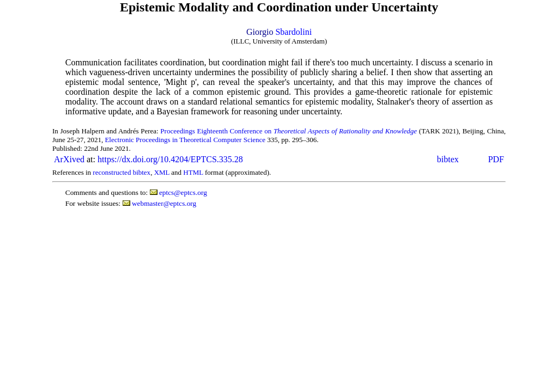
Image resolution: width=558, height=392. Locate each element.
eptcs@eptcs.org (183, 192)
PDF (496, 159)
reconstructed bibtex (122, 172)
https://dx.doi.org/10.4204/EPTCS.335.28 (170, 159)
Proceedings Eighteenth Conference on (289, 131)
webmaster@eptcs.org (164, 203)
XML (162, 172)
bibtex (448, 159)
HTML (193, 172)
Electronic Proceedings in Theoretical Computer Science (185, 140)
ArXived (69, 159)
